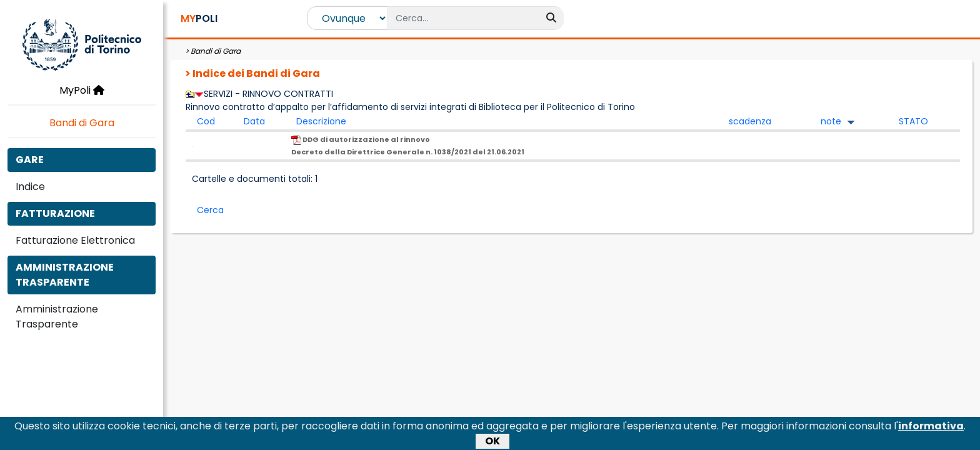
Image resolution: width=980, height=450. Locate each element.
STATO (913, 121)
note (831, 121)
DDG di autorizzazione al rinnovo (408, 146)
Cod (206, 121)
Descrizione (321, 121)
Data (254, 121)
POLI (199, 18)
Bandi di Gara (82, 123)
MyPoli (82, 90)
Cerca (210, 210)
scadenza (750, 121)
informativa (931, 430)
